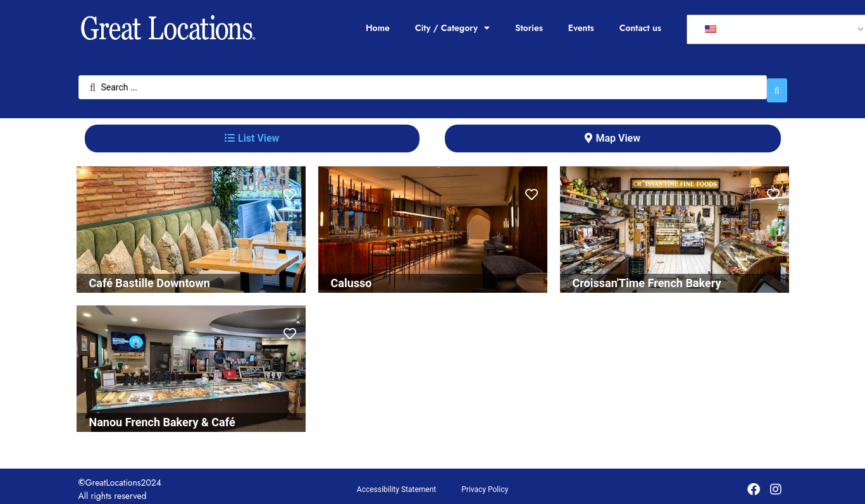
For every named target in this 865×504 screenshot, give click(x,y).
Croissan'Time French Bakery (647, 277)
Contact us (640, 28)
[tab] (252, 132)
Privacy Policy (485, 483)
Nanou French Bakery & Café (162, 416)
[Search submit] (777, 84)
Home (378, 28)
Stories (529, 28)
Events (581, 28)
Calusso (352, 277)
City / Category (452, 28)
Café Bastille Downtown (150, 277)
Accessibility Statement (396, 483)
